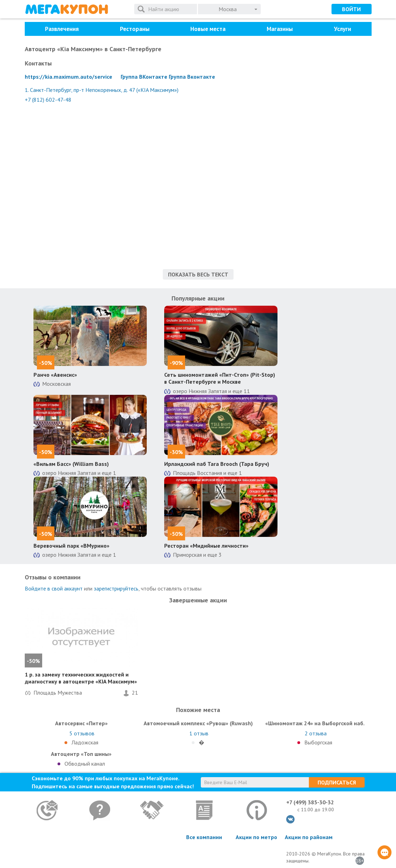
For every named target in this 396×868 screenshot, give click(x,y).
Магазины (280, 29)
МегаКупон (67, 9)
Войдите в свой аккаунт (54, 588)
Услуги (342, 29)
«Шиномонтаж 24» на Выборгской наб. (315, 723)
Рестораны (135, 29)
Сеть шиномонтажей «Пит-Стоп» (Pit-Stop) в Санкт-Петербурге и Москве (220, 378)
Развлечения (62, 29)
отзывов (82, 733)
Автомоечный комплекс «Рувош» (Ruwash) (198, 723)
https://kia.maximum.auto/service (68, 77)
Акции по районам (309, 837)
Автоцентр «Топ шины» (81, 754)
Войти (351, 9)
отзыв (199, 733)
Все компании (204, 837)
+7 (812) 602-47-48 (48, 100)
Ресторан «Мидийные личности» (206, 546)
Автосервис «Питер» (81, 723)
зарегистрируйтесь (116, 588)
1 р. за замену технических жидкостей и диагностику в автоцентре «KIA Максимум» (81, 678)
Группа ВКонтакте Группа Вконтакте (168, 77)
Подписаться (337, 782)
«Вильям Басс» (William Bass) (71, 464)
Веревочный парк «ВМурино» (71, 546)
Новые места (208, 29)
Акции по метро (256, 837)
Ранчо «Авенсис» (55, 375)
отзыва (316, 733)
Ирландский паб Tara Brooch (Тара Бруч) (217, 464)
